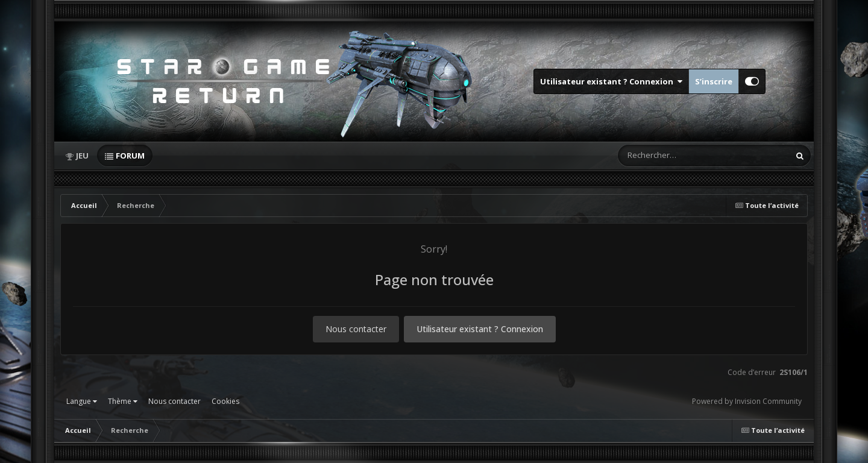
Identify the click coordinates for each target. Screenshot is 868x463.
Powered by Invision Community (747, 401)
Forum (130, 156)
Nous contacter (356, 329)
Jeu (82, 156)
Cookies (225, 401)
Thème (123, 401)
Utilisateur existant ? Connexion (611, 81)
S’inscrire (714, 81)
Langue (82, 401)
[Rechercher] (669, 156)
